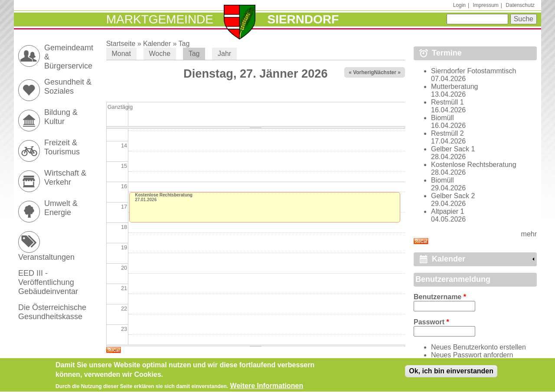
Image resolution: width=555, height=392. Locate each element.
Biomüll (442, 118)
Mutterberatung (455, 87)
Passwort (431, 322)
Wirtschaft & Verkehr (65, 178)
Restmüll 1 (447, 102)
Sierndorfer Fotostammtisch (474, 71)
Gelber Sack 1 (453, 149)
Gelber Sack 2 (453, 196)
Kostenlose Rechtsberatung (164, 195)
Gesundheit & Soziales (68, 87)
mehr (529, 234)
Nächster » (387, 72)
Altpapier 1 (448, 211)
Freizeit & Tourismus (62, 147)
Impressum (485, 5)
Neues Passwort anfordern (472, 355)
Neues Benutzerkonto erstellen (478, 347)
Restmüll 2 (447, 133)
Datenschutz (520, 5)
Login (459, 5)
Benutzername (440, 297)
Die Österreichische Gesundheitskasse (52, 312)
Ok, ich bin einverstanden (451, 374)
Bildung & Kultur (61, 117)
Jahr (224, 54)
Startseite (121, 44)
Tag (184, 44)
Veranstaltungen (46, 257)
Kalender (157, 44)
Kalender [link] (449, 259)
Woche (160, 54)
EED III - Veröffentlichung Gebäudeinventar (48, 282)
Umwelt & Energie (61, 208)
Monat (121, 54)
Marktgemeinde (160, 19)
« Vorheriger (364, 72)
